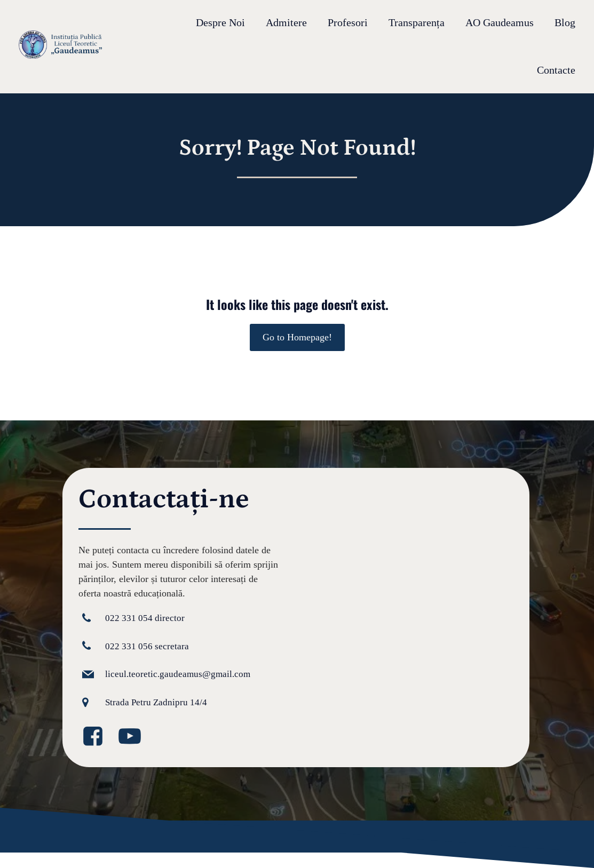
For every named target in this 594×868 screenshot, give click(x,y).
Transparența (417, 23)
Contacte (556, 70)
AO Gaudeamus (500, 23)
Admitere (286, 23)
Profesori (348, 23)
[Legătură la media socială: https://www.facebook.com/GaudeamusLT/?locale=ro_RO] (97, 737)
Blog (565, 23)
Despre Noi (220, 23)
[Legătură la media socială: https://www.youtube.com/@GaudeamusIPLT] (134, 737)
